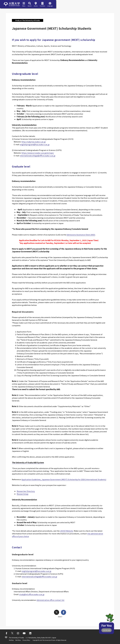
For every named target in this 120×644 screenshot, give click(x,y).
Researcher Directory (26, 491)
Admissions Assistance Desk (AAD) (81, 235)
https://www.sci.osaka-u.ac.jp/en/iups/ (38, 153)
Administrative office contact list (51, 600)
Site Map (11, 640)
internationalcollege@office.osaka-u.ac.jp (38, 156)
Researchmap (23, 494)
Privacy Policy (26, 640)
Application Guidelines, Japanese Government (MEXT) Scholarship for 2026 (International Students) (64, 479)
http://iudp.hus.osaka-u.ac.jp (34, 142)
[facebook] (64, 613)
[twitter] (57, 613)
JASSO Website (67, 531)
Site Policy (18, 640)
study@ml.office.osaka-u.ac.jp (32, 594)
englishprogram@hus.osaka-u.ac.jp (35, 144)
